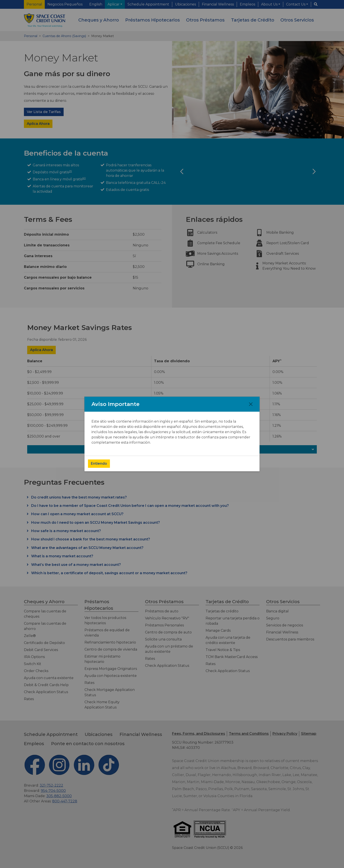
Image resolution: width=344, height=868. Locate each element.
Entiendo (99, 464)
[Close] (251, 404)
